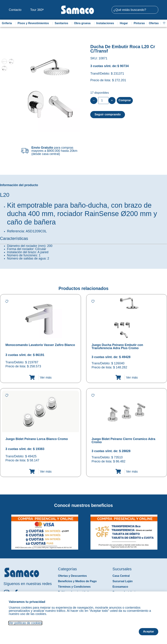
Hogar (125, 23)
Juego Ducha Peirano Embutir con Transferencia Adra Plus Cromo (117, 347)
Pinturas (139, 23)
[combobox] (135, 10)
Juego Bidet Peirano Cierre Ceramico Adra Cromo (123, 441)
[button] (2, 529)
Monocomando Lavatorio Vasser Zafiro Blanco (40, 345)
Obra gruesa (83, 23)
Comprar (125, 101)
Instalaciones (106, 23)
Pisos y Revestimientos (34, 23)
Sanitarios (62, 23)
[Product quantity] (103, 101)
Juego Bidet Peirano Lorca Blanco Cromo (37, 439)
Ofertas (154, 23)
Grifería (8, 23)
